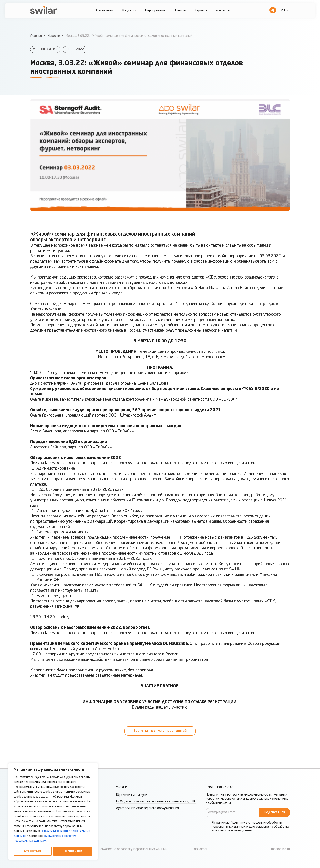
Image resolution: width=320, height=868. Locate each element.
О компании (105, 11)
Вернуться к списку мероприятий (160, 731)
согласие (262, 827)
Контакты (223, 11)
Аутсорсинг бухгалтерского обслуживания (147, 808)
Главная (36, 36)
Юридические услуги (132, 795)
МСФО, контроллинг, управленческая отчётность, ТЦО (156, 802)
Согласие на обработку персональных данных (133, 849)
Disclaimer (200, 849)
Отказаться (33, 851)
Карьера (201, 11)
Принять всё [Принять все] (73, 851)
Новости (180, 11)
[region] (53, 811)
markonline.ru (281, 849)
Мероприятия (155, 11)
